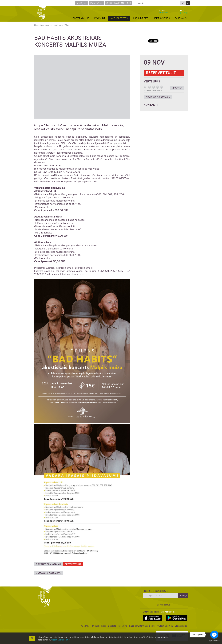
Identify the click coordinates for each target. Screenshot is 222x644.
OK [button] (32, 638)
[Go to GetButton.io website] (214, 641)
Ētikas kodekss (99, 626)
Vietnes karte (181, 626)
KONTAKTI (85, 626)
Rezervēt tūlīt (73, 564)
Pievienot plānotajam (48, 564)
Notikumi (58, 25)
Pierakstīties (96, 3)
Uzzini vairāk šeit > (61, 640)
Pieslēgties (81, 3)
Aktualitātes (47, 25)
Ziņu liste (112, 626)
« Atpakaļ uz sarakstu (49, 573)
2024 (66, 25)
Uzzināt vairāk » (168, 612)
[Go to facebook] (214, 635)
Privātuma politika (165, 626)
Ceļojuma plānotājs (119, 3)
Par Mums (123, 626)
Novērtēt (177, 88)
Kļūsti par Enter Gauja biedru (142, 626)
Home (37, 25)
